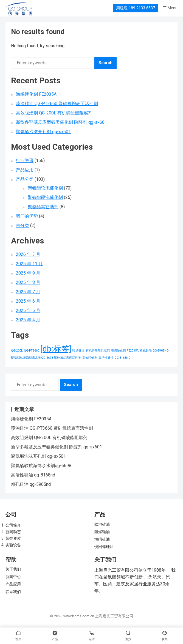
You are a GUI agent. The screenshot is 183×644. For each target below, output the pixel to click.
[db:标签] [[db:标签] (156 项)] (56, 349)
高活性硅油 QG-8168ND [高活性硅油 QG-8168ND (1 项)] (115, 358)
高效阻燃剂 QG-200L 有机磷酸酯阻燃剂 (54, 113)
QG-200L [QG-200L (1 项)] (17, 351)
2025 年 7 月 (28, 292)
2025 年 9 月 (28, 273)
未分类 (22, 225)
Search (105, 63)
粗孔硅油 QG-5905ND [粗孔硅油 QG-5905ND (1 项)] (154, 351)
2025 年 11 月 (29, 264)
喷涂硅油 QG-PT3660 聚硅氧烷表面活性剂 (57, 104)
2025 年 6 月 (28, 301)
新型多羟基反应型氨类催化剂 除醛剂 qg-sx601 (62, 122)
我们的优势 (27, 216)
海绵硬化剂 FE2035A (36, 94)
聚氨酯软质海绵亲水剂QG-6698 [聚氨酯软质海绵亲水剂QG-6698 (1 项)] (32, 358)
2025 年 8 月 (28, 282)
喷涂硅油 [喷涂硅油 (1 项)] (78, 351)
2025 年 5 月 (28, 310)
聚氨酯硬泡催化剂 (45, 197)
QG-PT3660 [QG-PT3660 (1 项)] (32, 351)
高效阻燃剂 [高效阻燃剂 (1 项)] (90, 358)
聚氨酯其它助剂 (43, 207)
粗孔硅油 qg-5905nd (31, 484)
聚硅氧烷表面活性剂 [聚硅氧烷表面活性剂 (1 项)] (68, 358)
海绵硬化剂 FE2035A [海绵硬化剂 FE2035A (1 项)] (125, 351)
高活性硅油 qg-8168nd (33, 475)
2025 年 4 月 (28, 320)
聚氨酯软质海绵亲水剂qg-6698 (41, 466)
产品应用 (25, 170)
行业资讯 (25, 161)
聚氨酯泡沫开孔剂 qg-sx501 (43, 132)
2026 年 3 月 (28, 254)
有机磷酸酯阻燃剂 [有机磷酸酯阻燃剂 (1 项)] (98, 351)
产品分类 (25, 179)
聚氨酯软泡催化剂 (45, 188)
